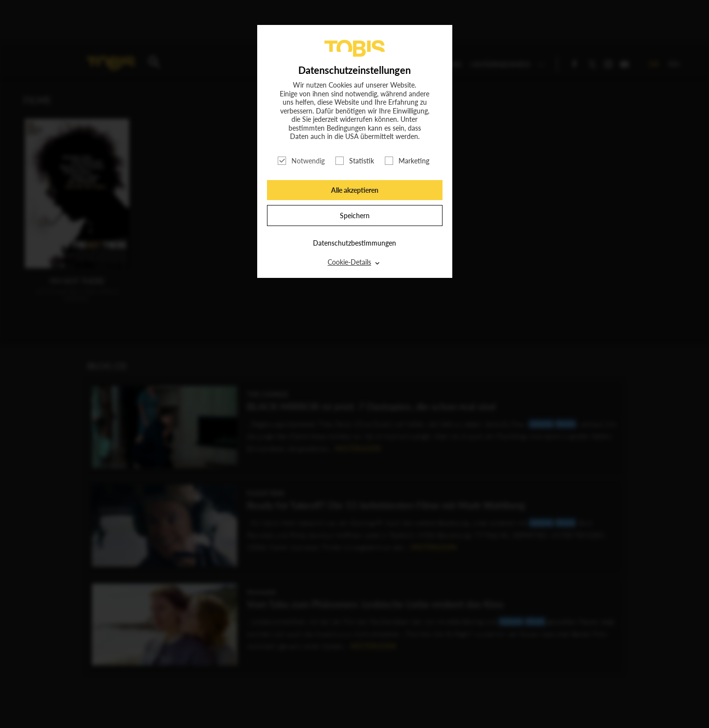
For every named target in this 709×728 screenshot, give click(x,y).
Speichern (355, 216)
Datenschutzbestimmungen (354, 243)
